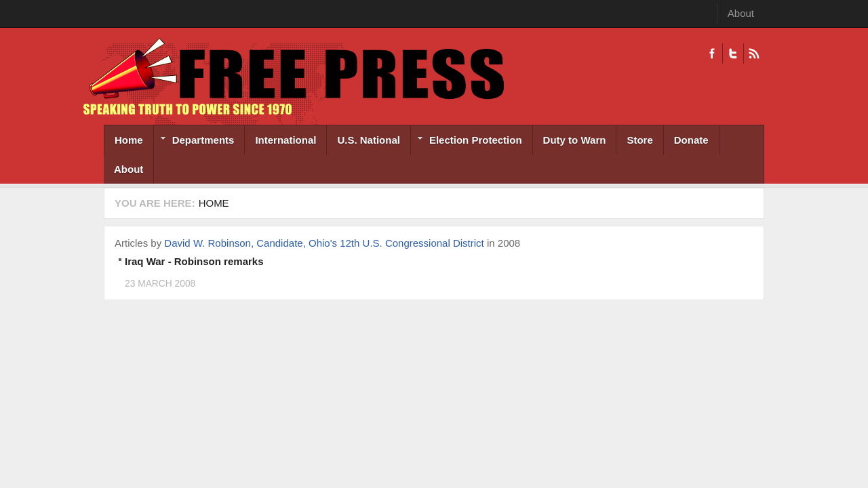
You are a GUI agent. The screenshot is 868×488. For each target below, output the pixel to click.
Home (129, 140)
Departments (194, 141)
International (285, 140)
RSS (754, 54)
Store (639, 140)
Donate (691, 140)
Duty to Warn (575, 140)
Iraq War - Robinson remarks (194, 261)
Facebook (712, 54)
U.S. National (369, 140)
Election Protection (467, 141)
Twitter (733, 54)
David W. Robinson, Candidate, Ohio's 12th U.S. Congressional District (324, 243)
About (741, 13)
